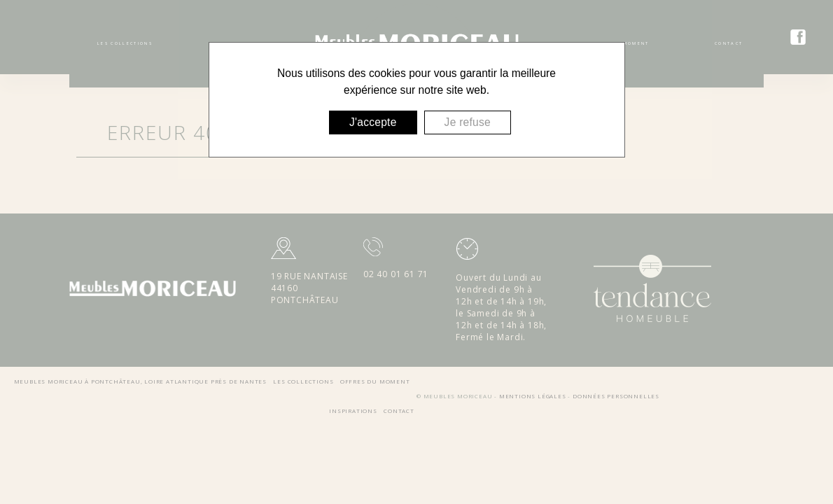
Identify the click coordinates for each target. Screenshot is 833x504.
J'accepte (373, 122)
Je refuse (468, 122)
